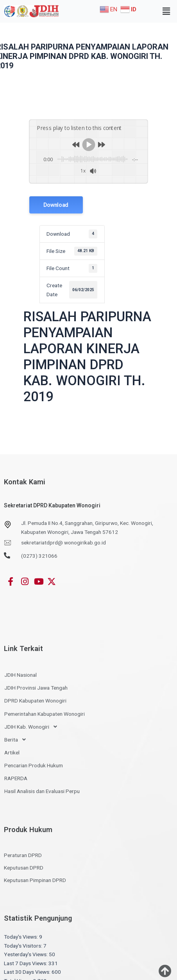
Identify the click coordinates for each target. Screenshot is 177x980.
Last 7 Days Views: (26, 963)
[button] (166, 11)
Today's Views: (21, 937)
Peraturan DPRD (23, 855)
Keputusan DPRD (24, 868)
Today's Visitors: (24, 945)
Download (56, 205)
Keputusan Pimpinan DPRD (35, 880)
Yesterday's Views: (26, 954)
